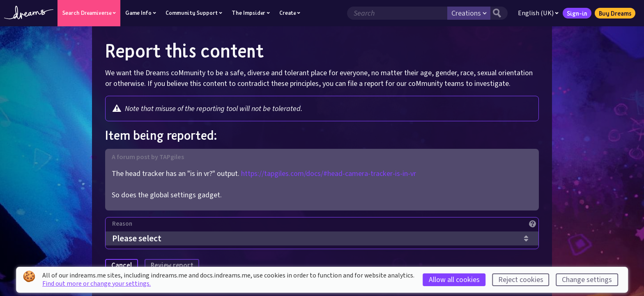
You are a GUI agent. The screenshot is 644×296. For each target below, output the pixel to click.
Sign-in (577, 13)
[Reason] (325, 226)
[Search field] (397, 13)
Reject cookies (521, 280)
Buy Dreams (615, 13)
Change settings (587, 280)
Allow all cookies (454, 280)
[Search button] (499, 13)
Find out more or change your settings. (97, 284)
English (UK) (538, 13)
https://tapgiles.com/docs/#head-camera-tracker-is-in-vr (329, 174)
